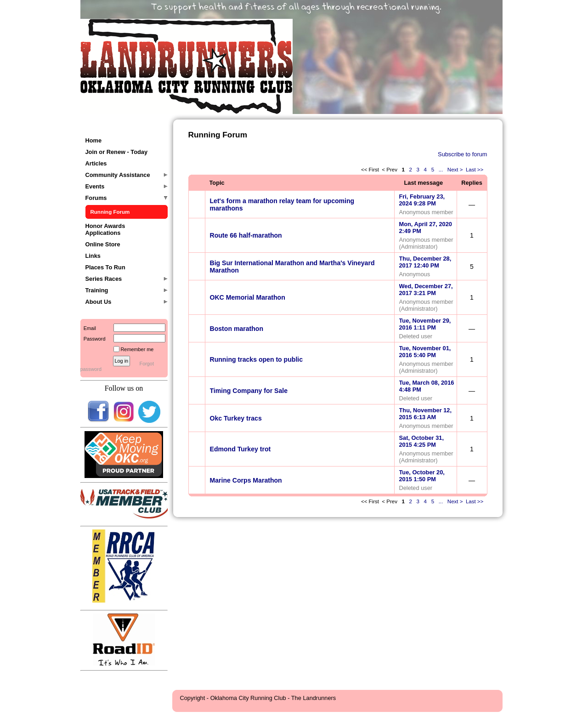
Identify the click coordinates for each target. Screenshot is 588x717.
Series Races (104, 279)
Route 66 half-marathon (246, 235)
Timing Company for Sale (249, 391)
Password (93, 339)
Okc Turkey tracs (236, 418)
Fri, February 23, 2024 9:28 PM (422, 200)
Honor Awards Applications (105, 229)
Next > (455, 170)
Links (93, 256)
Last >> (475, 170)
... (441, 170)
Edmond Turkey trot (240, 449)
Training (97, 290)
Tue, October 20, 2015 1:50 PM (422, 476)
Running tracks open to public (257, 359)
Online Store (103, 244)
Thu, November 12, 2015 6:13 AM (426, 414)
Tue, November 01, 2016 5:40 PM (425, 352)
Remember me (137, 349)
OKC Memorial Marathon (248, 297)
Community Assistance (118, 175)
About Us (99, 302)
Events (95, 186)
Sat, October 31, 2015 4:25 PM (421, 441)
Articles (96, 163)
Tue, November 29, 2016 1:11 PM (425, 324)
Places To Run (105, 267)
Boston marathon (237, 329)
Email (88, 328)
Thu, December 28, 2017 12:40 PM (425, 262)
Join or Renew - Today (117, 152)
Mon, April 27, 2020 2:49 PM (426, 228)
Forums (96, 198)
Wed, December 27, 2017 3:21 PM (426, 290)
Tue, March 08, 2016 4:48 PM (427, 386)
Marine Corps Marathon (246, 480)
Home (94, 140)
